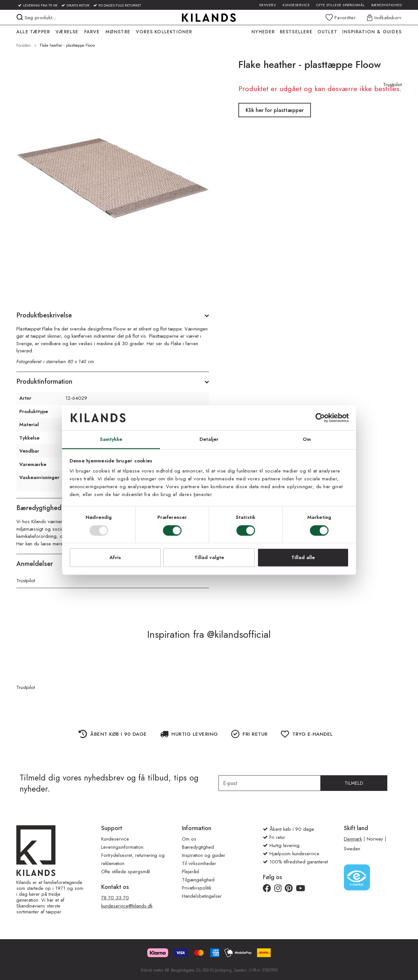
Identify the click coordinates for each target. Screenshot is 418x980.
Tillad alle (303, 558)
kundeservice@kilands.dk (127, 906)
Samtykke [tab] (111, 440)
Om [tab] (307, 440)
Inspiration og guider (204, 855)
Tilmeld (354, 783)
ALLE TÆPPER (33, 32)
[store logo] (209, 18)
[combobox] (78, 18)
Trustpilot (26, 581)
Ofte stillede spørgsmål (340, 5)
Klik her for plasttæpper (275, 110)
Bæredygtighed (387, 5)
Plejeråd (190, 872)
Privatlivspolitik (197, 888)
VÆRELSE (67, 32)
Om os (189, 839)
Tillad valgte (209, 558)
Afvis (115, 558)
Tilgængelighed (198, 880)
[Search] (20, 17)
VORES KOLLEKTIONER (164, 32)
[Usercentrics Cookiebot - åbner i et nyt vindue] (320, 418)
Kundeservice (296, 5)
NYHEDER (263, 32)
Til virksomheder (199, 863)
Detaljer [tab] (209, 440)
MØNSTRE (118, 32)
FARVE (92, 32)
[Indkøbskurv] (384, 18)
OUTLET (327, 32)
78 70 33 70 (115, 898)
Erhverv (268, 5)
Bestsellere (296, 32)
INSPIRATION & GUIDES (372, 32)
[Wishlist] (341, 18)
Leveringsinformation (122, 847)
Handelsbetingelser (202, 896)
